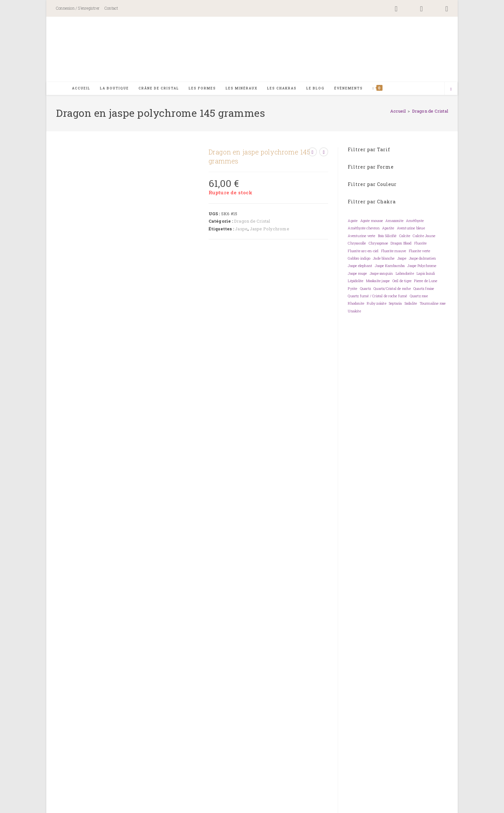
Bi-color (113, 609)
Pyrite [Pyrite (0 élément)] (352, 289)
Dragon (112, 622)
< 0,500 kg (114, 646)
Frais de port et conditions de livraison (301, 741)
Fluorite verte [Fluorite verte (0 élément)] (420, 252)
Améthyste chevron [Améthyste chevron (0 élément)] (364, 229)
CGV (444, 806)
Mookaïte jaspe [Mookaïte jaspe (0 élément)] (378, 282)
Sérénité (305, 658)
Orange (149, 609)
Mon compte (301, 717)
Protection (279, 658)
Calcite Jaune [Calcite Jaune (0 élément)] (424, 236)
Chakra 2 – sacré (170, 597)
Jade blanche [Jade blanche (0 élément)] (384, 259)
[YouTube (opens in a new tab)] (441, 9)
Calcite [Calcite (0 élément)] (405, 236)
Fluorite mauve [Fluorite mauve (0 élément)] (394, 252)
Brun (131, 609)
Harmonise (206, 658)
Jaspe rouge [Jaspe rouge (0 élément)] (357, 274)
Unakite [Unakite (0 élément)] (354, 312)
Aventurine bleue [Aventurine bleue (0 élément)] (411, 229)
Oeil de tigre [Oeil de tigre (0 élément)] (402, 282)
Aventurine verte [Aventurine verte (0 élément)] (361, 236)
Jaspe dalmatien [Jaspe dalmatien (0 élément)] (422, 259)
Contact (111, 8)
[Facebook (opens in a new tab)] (396, 9)
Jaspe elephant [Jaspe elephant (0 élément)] (360, 267)
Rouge (168, 609)
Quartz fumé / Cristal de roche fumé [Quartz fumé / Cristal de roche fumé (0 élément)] (377, 297)
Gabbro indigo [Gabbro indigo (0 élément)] (359, 259)
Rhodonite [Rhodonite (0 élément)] (356, 304)
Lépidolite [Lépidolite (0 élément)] (355, 282)
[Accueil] (398, 112)
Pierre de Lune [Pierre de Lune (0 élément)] (426, 282)
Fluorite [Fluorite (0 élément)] (421, 244)
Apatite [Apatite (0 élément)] (388, 229)
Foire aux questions (203, 729)
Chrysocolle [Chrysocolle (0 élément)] (357, 244)
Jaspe (241, 229)
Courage (136, 658)
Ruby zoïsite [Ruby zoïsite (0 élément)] (376, 304)
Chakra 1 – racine (125, 597)
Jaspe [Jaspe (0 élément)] (402, 259)
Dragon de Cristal (430, 112)
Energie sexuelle (169, 658)
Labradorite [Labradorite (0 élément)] (405, 274)
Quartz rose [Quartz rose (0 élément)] (419, 297)
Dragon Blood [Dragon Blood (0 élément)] (401, 244)
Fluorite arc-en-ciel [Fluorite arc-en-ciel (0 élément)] (363, 252)
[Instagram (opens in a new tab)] (422, 9)
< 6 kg (225, 646)
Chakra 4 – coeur (215, 597)
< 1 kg (135, 646)
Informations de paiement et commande (301, 729)
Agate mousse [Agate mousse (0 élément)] (372, 221)
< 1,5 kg (153, 646)
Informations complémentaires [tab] (213, 304)
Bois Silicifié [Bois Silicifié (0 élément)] (387, 236)
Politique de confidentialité (380, 806)
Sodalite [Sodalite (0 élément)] (411, 304)
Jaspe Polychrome (270, 229)
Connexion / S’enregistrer (78, 8)
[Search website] (451, 90)
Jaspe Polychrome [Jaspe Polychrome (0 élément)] (422, 267)
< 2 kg (172, 646)
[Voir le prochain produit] (324, 152)
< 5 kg (209, 646)
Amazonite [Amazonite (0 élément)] (394, 221)
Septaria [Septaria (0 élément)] (396, 304)
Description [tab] (144, 304)
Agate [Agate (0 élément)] (353, 221)
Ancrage (113, 658)
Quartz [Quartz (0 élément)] (365, 289)
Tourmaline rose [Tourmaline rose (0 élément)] (433, 304)
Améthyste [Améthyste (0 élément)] (415, 221)
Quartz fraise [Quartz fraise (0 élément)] (424, 289)
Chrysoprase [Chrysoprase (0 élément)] (378, 244)
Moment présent (243, 658)
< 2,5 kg (190, 646)
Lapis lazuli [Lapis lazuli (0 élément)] (426, 274)
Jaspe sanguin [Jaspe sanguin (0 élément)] (381, 274)
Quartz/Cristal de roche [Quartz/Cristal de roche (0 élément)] (392, 289)
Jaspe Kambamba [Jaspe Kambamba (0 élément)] (390, 267)
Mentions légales (421, 806)
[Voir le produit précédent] (312, 152)
